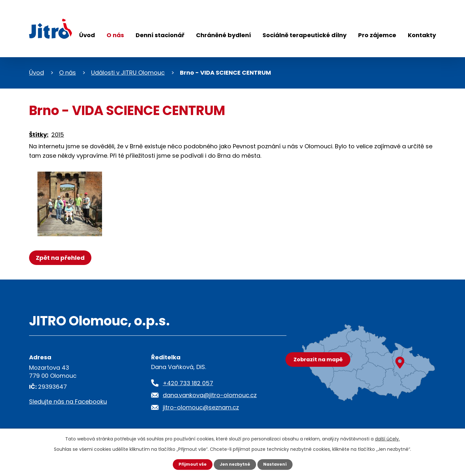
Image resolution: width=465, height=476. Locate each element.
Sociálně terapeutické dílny (305, 35)
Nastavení (278, 464)
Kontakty (422, 35)
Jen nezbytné (235, 464)
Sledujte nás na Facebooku (68, 402)
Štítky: (39, 135)
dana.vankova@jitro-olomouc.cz (210, 395)
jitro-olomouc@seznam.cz (201, 407)
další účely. (387, 438)
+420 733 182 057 (188, 383)
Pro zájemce (377, 35)
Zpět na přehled (62, 258)
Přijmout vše (190, 464)
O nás (115, 35)
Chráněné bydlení (223, 35)
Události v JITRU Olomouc (128, 73)
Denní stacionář (160, 35)
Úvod (87, 35)
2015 (58, 135)
